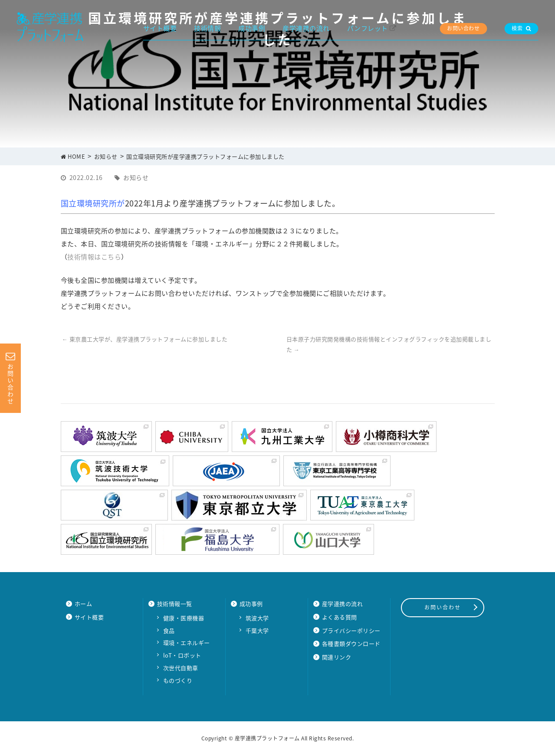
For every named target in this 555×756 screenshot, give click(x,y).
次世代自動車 (181, 668)
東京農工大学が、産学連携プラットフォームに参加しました (145, 339)
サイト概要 (160, 28)
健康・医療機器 (184, 618)
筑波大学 (257, 618)
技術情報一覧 (175, 604)
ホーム (84, 604)
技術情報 (207, 28)
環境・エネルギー (187, 643)
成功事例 (252, 28)
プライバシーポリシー (351, 630)
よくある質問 (340, 617)
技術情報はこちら (94, 257)
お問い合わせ (463, 28)
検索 (521, 28)
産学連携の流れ (306, 28)
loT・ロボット (182, 655)
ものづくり (178, 680)
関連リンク (337, 657)
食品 (169, 630)
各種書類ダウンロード (351, 643)
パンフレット (368, 28)
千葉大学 (257, 630)
